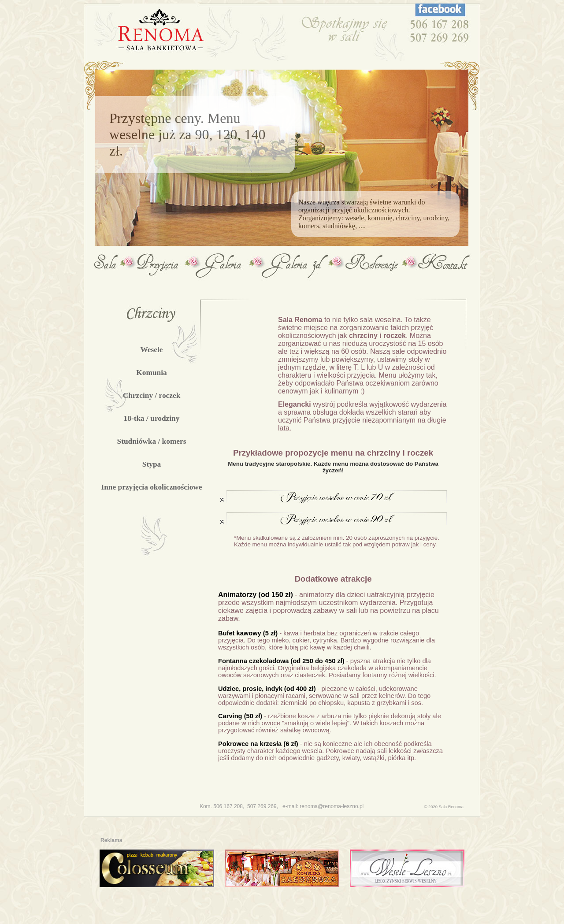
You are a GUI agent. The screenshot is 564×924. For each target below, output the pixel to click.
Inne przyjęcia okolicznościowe (151, 487)
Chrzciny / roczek (152, 395)
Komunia (151, 373)
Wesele (151, 350)
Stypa (152, 464)
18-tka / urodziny (152, 418)
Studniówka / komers (152, 441)
